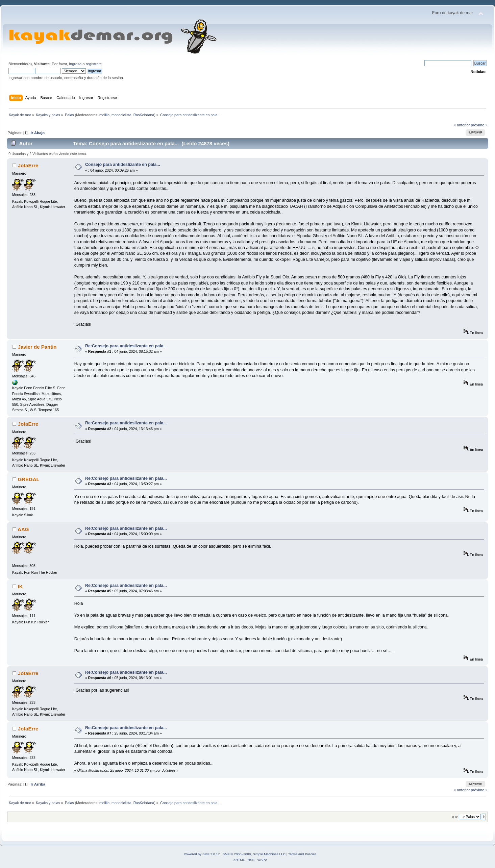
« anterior (462, 125)
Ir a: (455, 817)
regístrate (94, 64)
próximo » (479, 125)
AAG (23, 529)
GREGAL (29, 479)
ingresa (75, 64)
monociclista (121, 115)
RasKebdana (144, 115)
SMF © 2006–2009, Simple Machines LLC (254, 854)
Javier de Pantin (37, 347)
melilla (104, 115)
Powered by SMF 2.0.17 (202, 854)
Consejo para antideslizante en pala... (123, 165)
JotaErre (28, 165)
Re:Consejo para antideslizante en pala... (126, 346)
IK (20, 586)
